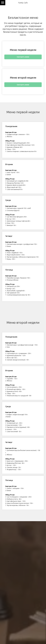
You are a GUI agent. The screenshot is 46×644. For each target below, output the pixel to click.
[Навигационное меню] (3, 3)
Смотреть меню (23, 57)
